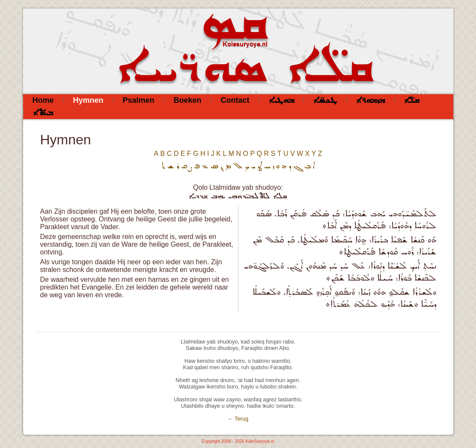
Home (43, 100)
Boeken (188, 100)
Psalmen (139, 100)
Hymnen (88, 100)
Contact (235, 100)
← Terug (238, 419)
